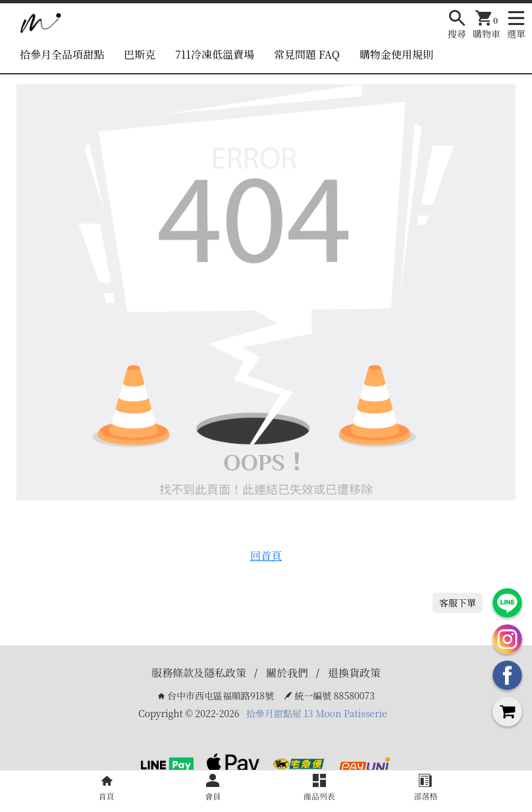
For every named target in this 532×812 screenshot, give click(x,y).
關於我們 (287, 673)
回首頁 (266, 555)
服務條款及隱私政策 (199, 673)
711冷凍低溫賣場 (215, 54)
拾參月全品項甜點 (62, 54)
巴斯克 (140, 54)
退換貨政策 (354, 673)
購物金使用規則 (396, 54)
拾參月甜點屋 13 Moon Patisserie (317, 713)
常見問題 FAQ (307, 54)
